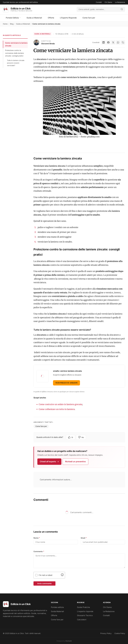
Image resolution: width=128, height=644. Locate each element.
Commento (39, 551)
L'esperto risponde (85, 611)
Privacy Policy (106, 633)
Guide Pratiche (83, 607)
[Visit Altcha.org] (62, 575)
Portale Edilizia (13, 18)
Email (84, 538)
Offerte (51, 18)
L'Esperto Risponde (68, 18)
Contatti (99, 2)
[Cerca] (98, 9)
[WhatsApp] (118, 42)
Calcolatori (82, 620)
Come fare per (89, 18)
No (81, 437)
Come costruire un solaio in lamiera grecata (60, 404)
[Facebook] (108, 42)
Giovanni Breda (48, 44)
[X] (113, 42)
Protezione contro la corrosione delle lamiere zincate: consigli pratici (14, 53)
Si (71, 437)
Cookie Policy (120, 633)
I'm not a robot (45, 575)
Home (5, 24)
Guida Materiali (57, 611)
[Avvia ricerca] (122, 9)
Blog (12, 24)
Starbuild (68, 641)
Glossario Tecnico (85, 615)
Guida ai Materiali (34, 18)
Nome (37, 538)
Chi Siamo (108, 2)
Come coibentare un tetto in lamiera (57, 409)
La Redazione (120, 2)
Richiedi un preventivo (75, 462)
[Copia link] (123, 42)
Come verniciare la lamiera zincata (16, 44)
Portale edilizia (57, 607)
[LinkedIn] (103, 42)
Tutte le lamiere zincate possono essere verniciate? (16, 63)
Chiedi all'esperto (49, 462)
